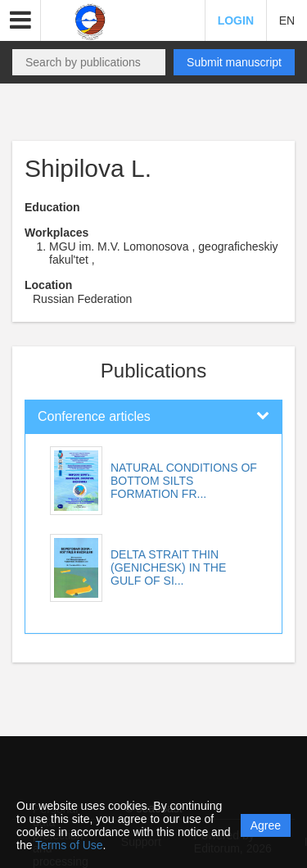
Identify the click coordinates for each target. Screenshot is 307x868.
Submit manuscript (234, 62)
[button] (20, 20)
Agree (266, 825)
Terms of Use (69, 845)
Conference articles (94, 416)
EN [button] (287, 20)
